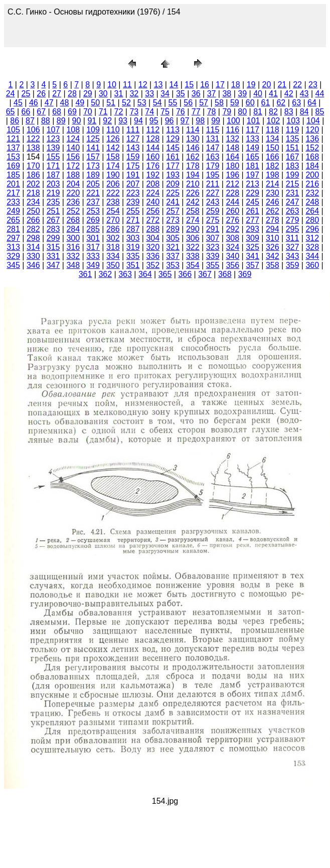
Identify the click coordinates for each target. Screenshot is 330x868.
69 (72, 112)
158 (113, 157)
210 (193, 184)
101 (254, 121)
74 (149, 112)
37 (212, 94)
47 (49, 103)
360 (312, 265)
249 (13, 211)
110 (113, 130)
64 (312, 103)
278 (273, 220)
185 (13, 175)
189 (93, 175)
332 (73, 256)
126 (113, 139)
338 (193, 256)
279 (293, 220)
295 (293, 229)
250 (33, 211)
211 (213, 184)
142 (113, 148)
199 (293, 175)
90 (77, 121)
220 (73, 193)
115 (213, 130)
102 (274, 121)
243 (213, 202)
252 (73, 211)
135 (293, 139)
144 (153, 148)
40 (258, 94)
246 (273, 202)
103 (293, 121)
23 (313, 85)
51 (111, 103)
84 (304, 112)
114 (193, 130)
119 (293, 130)
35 (181, 94)
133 (253, 139)
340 (232, 256)
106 (33, 130)
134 (273, 139)
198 (273, 175)
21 (282, 85)
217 (13, 193)
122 (33, 139)
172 (73, 166)
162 (193, 157)
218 (33, 193)
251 (53, 211)
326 (273, 247)
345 (13, 265)
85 (320, 112)
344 (312, 256)
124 (73, 139)
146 (193, 148)
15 (189, 85)
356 (232, 265)
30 (103, 94)
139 (53, 148)
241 (173, 202)
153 (13, 157)
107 (53, 130)
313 (13, 247)
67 (41, 112)
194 (193, 175)
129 (173, 139)
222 (113, 193)
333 (93, 256)
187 (53, 175)
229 (253, 193)
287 (133, 229)
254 (113, 211)
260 (232, 211)
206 (113, 184)
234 (33, 202)
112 (153, 130)
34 (165, 94)
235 (53, 202)
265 (13, 220)
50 (95, 103)
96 (170, 121)
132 (232, 139)
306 (193, 238)
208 (153, 184)
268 (73, 220)
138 (33, 148)
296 (312, 229)
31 (119, 94)
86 (15, 121)
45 (18, 103)
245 (253, 202)
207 (133, 184)
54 (157, 103)
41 (273, 94)
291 (213, 229)
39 (242, 94)
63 (296, 103)
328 (312, 247)
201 (13, 184)
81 (258, 112)
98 (200, 121)
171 (53, 166)
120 (312, 130)
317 (93, 247)
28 (72, 94)
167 (293, 157)
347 (53, 265)
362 (105, 274)
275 (213, 220)
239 (133, 202)
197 (253, 175)
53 (142, 103)
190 (113, 175)
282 (33, 229)
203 (53, 184)
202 (33, 184)
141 (93, 148)
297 (13, 238)
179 (213, 166)
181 (253, 166)
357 (253, 265)
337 (173, 256)
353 (173, 265)
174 (113, 166)
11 (127, 85)
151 (293, 148)
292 (232, 229)
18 (236, 85)
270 (113, 220)
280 (312, 220)
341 (253, 256)
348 (73, 265)
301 (93, 238)
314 (33, 247)
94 (138, 121)
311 (293, 238)
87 (30, 121)
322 (193, 247)
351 (133, 265)
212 (232, 184)
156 (73, 157)
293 (253, 229)
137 (13, 148)
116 (232, 130)
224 (153, 193)
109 (93, 130)
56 (188, 103)
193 (173, 175)
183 (293, 166)
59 (235, 103)
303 (133, 238)
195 (213, 175)
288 (153, 229)
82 (273, 112)
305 (173, 238)
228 (232, 193)
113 (173, 130)
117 (253, 130)
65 (11, 112)
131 (213, 139)
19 (251, 85)
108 (73, 130)
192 (153, 175)
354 (193, 265)
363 (125, 274)
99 (216, 121)
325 (253, 247)
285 (93, 229)
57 (204, 103)
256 (153, 211)
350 (113, 265)
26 (41, 94)
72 (119, 112)
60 (250, 103)
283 (53, 229)
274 (193, 220)
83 (289, 112)
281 (13, 229)
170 (33, 166)
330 (33, 256)
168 (312, 157)
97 (185, 121)
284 (73, 229)
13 (158, 85)
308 (232, 238)
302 (113, 238)
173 (93, 166)
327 (293, 247)
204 (73, 184)
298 (33, 238)
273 (173, 220)
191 (133, 175)
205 (93, 184)
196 (232, 175)
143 (133, 148)
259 (213, 211)
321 (173, 247)
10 (112, 85)
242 (193, 202)
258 (193, 211)
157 (93, 157)
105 (13, 130)
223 (133, 193)
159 (133, 157)
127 (133, 139)
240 (153, 202)
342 (273, 256)
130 (193, 139)
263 (293, 211)
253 (93, 211)
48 (65, 103)
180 (232, 166)
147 (213, 148)
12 (143, 85)
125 (93, 139)
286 (113, 229)
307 (213, 238)
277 (253, 220)
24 (11, 94)
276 (232, 220)
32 (134, 94)
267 (53, 220)
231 (293, 193)
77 (196, 112)
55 (173, 103)
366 (185, 274)
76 (181, 112)
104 (313, 121)
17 (220, 85)
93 (123, 121)
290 (193, 229)
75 (165, 112)
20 (267, 85)
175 (133, 166)
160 (153, 157)
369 (245, 274)
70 (88, 112)
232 (312, 193)
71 (103, 112)
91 (92, 121)
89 (61, 121)
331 (53, 256)
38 (227, 94)
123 (53, 139)
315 (53, 247)
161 (173, 157)
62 (281, 103)
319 (133, 247)
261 (253, 211)
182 (273, 166)
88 (46, 121)
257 (173, 211)
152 (312, 148)
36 (196, 94)
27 (57, 94)
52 (126, 103)
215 (293, 184)
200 (312, 175)
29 (88, 94)
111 (133, 130)
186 (33, 175)
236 (73, 202)
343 (293, 256)
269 (93, 220)
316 (73, 247)
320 (153, 247)
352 (153, 265)
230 (273, 193)
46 (34, 103)
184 (312, 166)
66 (26, 112)
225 (173, 193)
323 (213, 247)
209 (173, 184)
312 (312, 238)
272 (153, 220)
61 (266, 103)
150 (273, 148)
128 (153, 139)
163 (213, 157)
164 (232, 157)
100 (233, 121)
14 (174, 85)
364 (145, 274)
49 (80, 103)
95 (154, 121)
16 (205, 85)
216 (312, 184)
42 (289, 94)
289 (173, 229)
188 (73, 175)
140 (73, 148)
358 (273, 265)
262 (273, 211)
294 (273, 229)
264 (312, 211)
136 (312, 139)
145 (173, 148)
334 (113, 256)
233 (13, 202)
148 (232, 148)
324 (232, 247)
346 (33, 265)
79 (227, 112)
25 (26, 94)
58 (219, 103)
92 (107, 121)
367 (205, 274)
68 (57, 112)
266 (33, 220)
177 (173, 166)
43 (304, 94)
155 (53, 157)
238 (113, 202)
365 (165, 274)
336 (153, 256)
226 (193, 193)
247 (293, 202)
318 (113, 247)
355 (213, 265)
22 (297, 85)
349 (93, 265)
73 (134, 112)
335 (133, 256)
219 (53, 193)
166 (273, 157)
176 (153, 166)
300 (73, 238)
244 (232, 202)
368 (225, 274)
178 (193, 166)
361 (86, 274)
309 (253, 238)
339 (213, 256)
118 (273, 130)
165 (253, 157)
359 (293, 265)
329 (13, 256)
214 (273, 184)
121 (13, 139)
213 (253, 184)
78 (212, 112)
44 (320, 94)
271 (133, 220)
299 (53, 238)
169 (13, 166)
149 (253, 148)
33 (149, 94)
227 (213, 193)
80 (242, 112)
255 (133, 211)
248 (312, 202)
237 (93, 202)
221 (93, 193)
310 (273, 238)
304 (153, 238)
